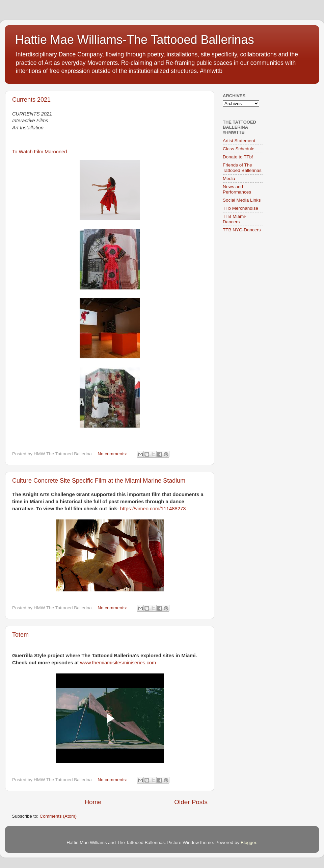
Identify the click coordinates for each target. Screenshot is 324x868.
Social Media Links (242, 200)
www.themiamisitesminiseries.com (118, 663)
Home (93, 802)
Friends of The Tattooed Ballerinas (242, 168)
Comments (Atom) (58, 816)
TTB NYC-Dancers (242, 230)
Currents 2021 (31, 100)
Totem (20, 635)
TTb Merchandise (240, 208)
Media (229, 178)
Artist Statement (239, 141)
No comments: (113, 454)
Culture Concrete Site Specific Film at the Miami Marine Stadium (99, 481)
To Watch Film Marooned (39, 152)
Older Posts (191, 802)
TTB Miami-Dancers (235, 219)
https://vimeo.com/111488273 (153, 509)
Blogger (248, 843)
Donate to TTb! (238, 157)
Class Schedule (239, 149)
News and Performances (237, 189)
